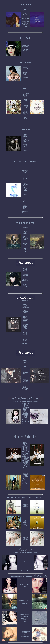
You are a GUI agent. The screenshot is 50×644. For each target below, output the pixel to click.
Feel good (25, 410)
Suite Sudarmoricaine (25, 307)
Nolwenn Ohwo (25, 467)
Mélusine (25, 522)
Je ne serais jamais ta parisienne (25, 206)
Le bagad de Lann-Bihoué (25, 325)
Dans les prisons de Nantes (25, 328)
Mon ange (25, 448)
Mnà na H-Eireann (25, 286)
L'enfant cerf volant (25, 450)
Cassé (25, 466)
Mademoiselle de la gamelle (25, 408)
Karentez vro (25, 288)
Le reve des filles (25, 455)
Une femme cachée (25, 564)
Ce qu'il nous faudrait (25, 563)
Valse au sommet (25, 412)
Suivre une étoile (25, 558)
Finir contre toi (25, 565)
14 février (25, 567)
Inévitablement (25, 560)
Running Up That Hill (25, 452)
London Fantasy (25, 488)
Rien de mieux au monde (25, 447)
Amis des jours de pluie (25, 420)
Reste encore (25, 462)
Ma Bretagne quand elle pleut (25, 317)
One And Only (25, 457)
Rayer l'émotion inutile (25, 566)
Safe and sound (25, 422)
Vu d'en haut (25, 562)
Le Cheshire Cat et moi (25, 404)
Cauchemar (25, 411)
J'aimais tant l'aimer (25, 463)
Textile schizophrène (25, 418)
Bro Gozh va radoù (25, 312)
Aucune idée (25, 429)
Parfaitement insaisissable (25, 414)
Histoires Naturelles (25, 444)
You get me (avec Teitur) (25, 416)
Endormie (25, 468)
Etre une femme (25, 556)
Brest (25, 310)
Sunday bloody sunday (25, 389)
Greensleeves (25, 281)
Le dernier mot (25, 569)
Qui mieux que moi (25, 568)
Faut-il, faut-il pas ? (25, 406)
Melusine (25, 442)
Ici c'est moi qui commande (25, 427)
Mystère (25, 445)
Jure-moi (25, 561)
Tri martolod (25, 303)
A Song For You (25, 465)
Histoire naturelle (25, 521)
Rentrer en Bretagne (25, 331)
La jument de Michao (25, 305)
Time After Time (25, 458)
